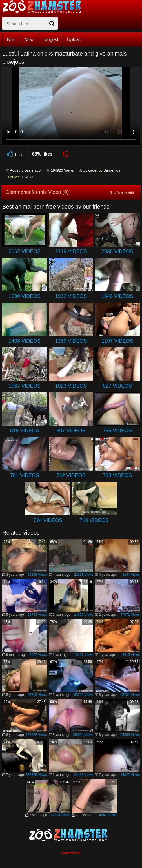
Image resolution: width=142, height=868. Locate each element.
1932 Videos (71, 296)
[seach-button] (52, 23)
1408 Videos (25, 341)
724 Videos (48, 520)
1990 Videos (25, 296)
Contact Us (71, 853)
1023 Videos (71, 386)
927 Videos (117, 386)
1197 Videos (117, 341)
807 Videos (71, 431)
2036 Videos (117, 251)
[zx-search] (30, 23)
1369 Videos (71, 341)
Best (11, 40)
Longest (50, 40)
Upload (74, 40)
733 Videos (117, 475)
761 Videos (25, 475)
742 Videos (71, 475)
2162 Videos (25, 251)
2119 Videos (71, 251)
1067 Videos (25, 386)
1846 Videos (117, 296)
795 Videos (117, 431)
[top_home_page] (45, 6)
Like (15, 154)
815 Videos (25, 431)
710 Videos (94, 520)
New (29, 40)
